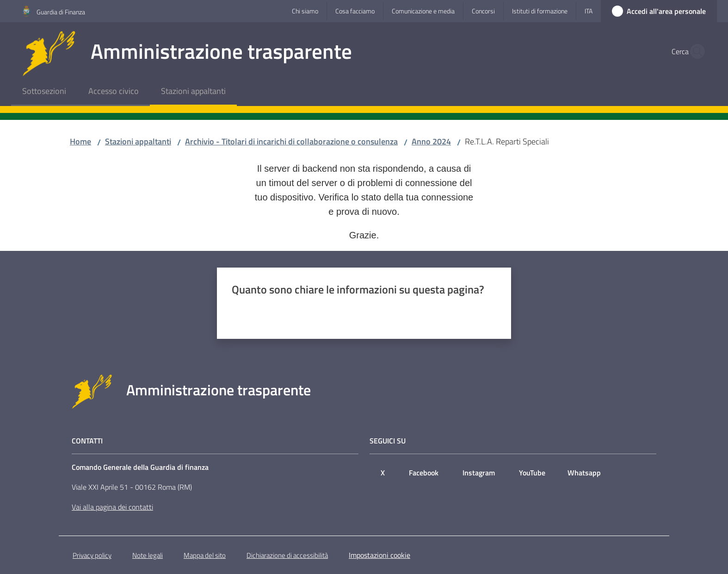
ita (589, 11)
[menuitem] (44, 92)
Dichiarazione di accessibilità (287, 555)
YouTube (532, 473)
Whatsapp (584, 473)
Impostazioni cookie (379, 555)
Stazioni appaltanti (138, 141)
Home (80, 141)
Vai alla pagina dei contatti (112, 507)
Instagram (479, 473)
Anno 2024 (431, 141)
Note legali (148, 555)
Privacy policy (92, 555)
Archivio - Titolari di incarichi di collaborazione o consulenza (291, 141)
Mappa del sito (205, 555)
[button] (695, 51)
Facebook (424, 473)
